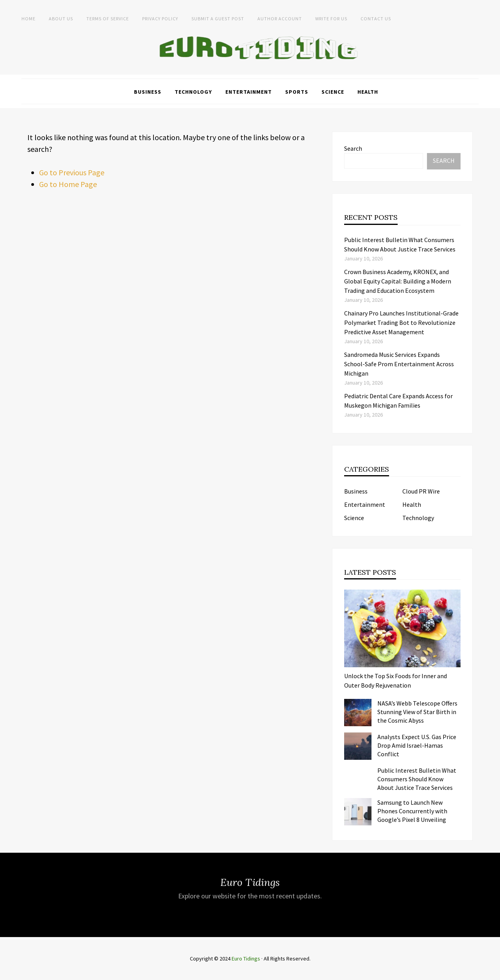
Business (148, 92)
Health (368, 92)
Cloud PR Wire (421, 491)
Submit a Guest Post (218, 19)
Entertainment (249, 92)
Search (353, 148)
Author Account (280, 19)
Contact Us (376, 19)
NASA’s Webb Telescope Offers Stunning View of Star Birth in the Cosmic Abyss (417, 712)
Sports (297, 92)
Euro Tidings (246, 959)
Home (29, 19)
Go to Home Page (68, 184)
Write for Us (331, 19)
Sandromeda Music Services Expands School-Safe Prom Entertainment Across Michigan (399, 364)
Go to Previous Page (72, 172)
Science (333, 92)
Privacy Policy (160, 19)
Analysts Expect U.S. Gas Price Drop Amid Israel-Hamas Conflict (417, 745)
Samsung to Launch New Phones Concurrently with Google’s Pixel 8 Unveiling (412, 811)
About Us (61, 19)
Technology (193, 92)
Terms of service (108, 19)
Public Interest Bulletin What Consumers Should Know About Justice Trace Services (417, 779)
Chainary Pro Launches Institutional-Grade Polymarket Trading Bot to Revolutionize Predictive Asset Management (401, 323)
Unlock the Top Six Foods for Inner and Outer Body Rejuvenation (396, 681)
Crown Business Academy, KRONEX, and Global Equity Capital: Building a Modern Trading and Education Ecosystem (398, 281)
